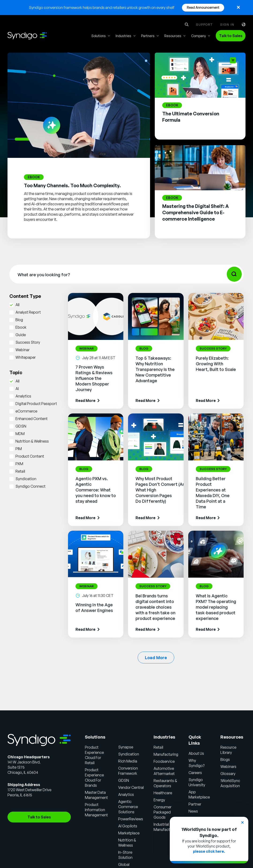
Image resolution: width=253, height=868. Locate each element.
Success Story (28, 342)
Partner (195, 804)
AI (17, 389)
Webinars (228, 767)
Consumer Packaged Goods (162, 812)
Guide (21, 335)
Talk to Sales (231, 36)
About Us (196, 753)
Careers (195, 773)
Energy (159, 800)
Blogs (225, 759)
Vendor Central (131, 787)
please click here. (209, 851)
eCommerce (26, 411)
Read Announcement (203, 7)
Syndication (26, 479)
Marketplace (129, 833)
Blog (19, 320)
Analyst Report (28, 312)
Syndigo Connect (30, 486)
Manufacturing (166, 754)
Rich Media (128, 761)
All (17, 305)
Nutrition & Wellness (32, 441)
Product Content (30, 456)
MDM (20, 434)
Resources (173, 36)
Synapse (126, 747)
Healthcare (163, 793)
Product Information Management (96, 810)
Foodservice (164, 761)
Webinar (23, 350)
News (193, 811)
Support (204, 25)
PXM (19, 464)
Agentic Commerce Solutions (128, 807)
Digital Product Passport (36, 404)
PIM (19, 449)
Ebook (21, 327)
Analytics (23, 396)
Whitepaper (26, 357)
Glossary (228, 774)
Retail (20, 471)
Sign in (227, 25)
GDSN (21, 426)
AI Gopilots (128, 826)
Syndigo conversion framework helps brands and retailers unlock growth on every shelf (102, 8)
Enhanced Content (32, 419)
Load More (156, 658)
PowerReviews (131, 819)
